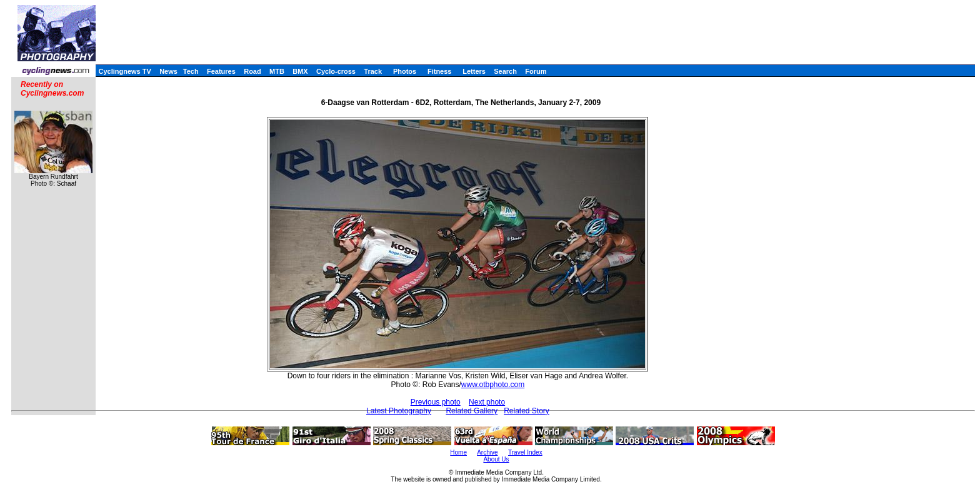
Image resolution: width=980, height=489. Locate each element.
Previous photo (436, 402)
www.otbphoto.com (493, 385)
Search (505, 71)
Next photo (487, 402)
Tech (191, 71)
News (168, 71)
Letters (474, 71)
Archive (487, 452)
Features (221, 71)
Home (458, 452)
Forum (536, 71)
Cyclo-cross (336, 71)
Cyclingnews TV (124, 71)
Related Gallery (472, 411)
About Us (496, 459)
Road (252, 71)
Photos (405, 71)
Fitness (440, 71)
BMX (300, 71)
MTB (277, 71)
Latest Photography (399, 411)
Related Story (527, 411)
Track (373, 71)
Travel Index (525, 452)
